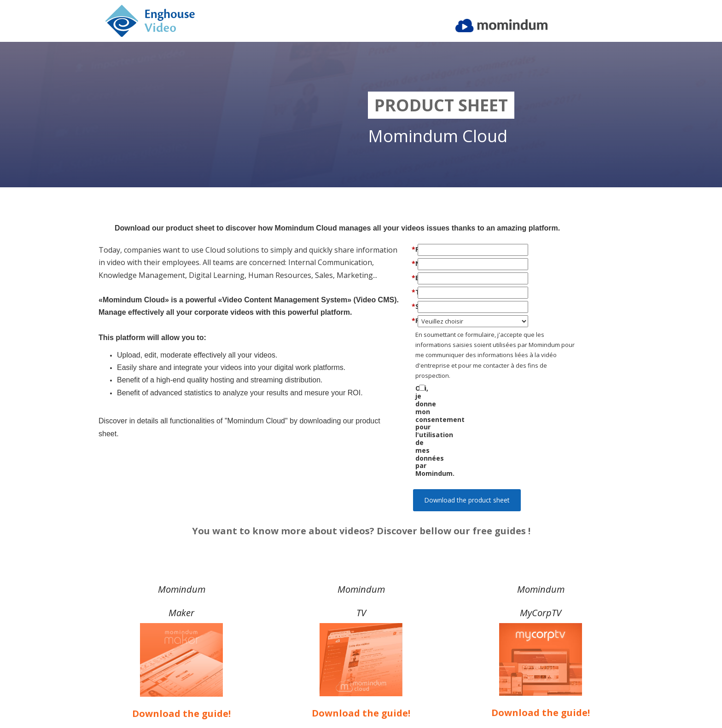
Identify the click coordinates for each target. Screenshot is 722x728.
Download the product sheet (467, 430)
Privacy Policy (541, 700)
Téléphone (438, 292)
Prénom (438, 249)
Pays (438, 321)
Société (438, 306)
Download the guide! (181, 659)
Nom (438, 263)
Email (438, 278)
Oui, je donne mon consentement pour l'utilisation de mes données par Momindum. (479, 396)
